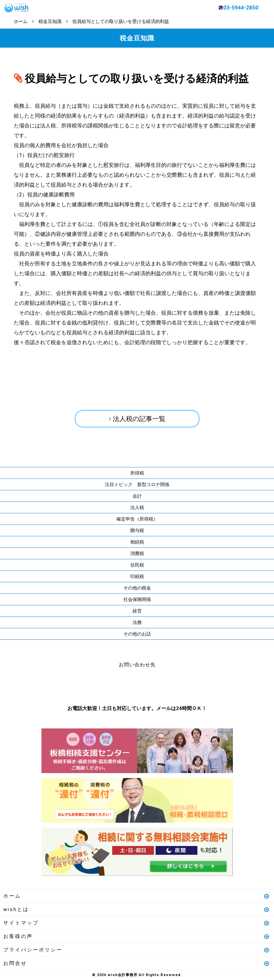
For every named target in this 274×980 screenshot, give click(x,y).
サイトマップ (137, 923)
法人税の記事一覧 (139, 419)
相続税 (137, 542)
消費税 (137, 553)
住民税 (137, 565)
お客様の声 (137, 936)
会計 (137, 496)
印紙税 (137, 576)
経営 (137, 611)
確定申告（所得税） (137, 519)
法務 (137, 622)
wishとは (137, 909)
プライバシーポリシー (137, 950)
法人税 (137, 507)
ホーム (137, 896)
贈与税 (137, 530)
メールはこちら (157, 685)
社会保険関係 (137, 599)
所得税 (137, 473)
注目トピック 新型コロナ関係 (137, 484)
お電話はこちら (117, 685)
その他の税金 (137, 588)
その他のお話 (137, 634)
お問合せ (137, 963)
